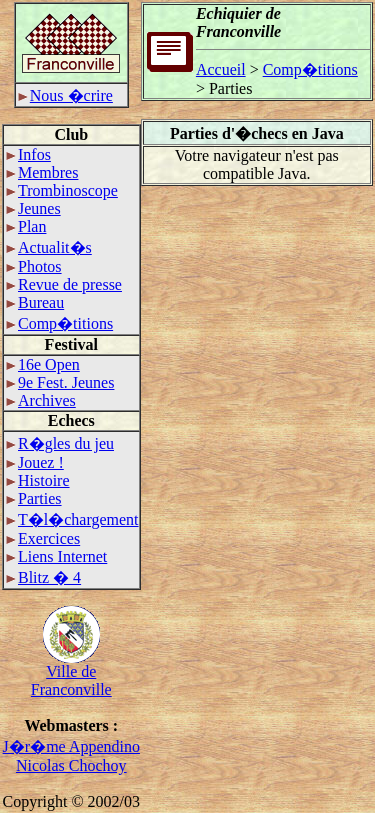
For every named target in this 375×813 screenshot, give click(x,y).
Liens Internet (56, 556)
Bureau (35, 302)
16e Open (43, 364)
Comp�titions (59, 323)
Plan (26, 226)
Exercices (43, 538)
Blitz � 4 (43, 577)
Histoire (38, 480)
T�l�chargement (72, 519)
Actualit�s (49, 247)
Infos (28, 154)
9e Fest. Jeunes (60, 382)
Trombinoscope (62, 190)
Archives (41, 400)
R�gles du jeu (60, 443)
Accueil (221, 69)
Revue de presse (64, 284)
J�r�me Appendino (71, 746)
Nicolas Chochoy (71, 765)
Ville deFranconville (71, 673)
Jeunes (33, 208)
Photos (34, 266)
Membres (42, 172)
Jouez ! (35, 462)
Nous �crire (65, 95)
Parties (34, 498)
